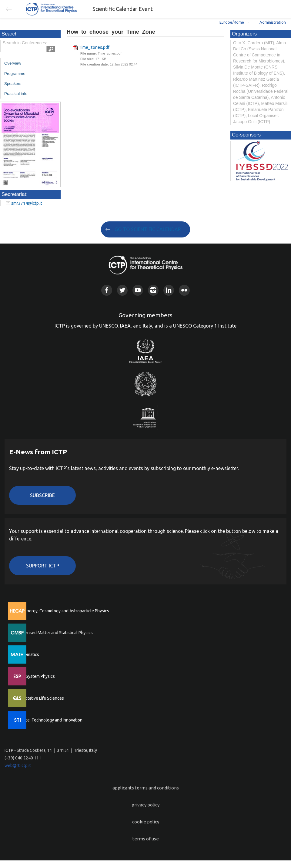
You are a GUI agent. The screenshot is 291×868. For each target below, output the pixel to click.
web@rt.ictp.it (18, 765)
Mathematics (27, 654)
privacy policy (145, 805)
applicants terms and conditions (146, 788)
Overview (13, 63)
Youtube (138, 290)
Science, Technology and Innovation (49, 720)
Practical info (16, 94)
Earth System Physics (35, 676)
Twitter (122, 290)
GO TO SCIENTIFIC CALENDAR (148, 229)
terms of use (146, 839)
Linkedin (169, 290)
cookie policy (146, 822)
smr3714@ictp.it (27, 203)
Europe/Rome (232, 22)
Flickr (184, 290)
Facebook (107, 290)
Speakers (13, 84)
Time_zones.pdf (94, 47)
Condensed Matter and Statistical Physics (54, 633)
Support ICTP (43, 566)
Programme (15, 74)
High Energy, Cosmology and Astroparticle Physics (62, 611)
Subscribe (42, 495)
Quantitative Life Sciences (39, 698)
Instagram (153, 290)
